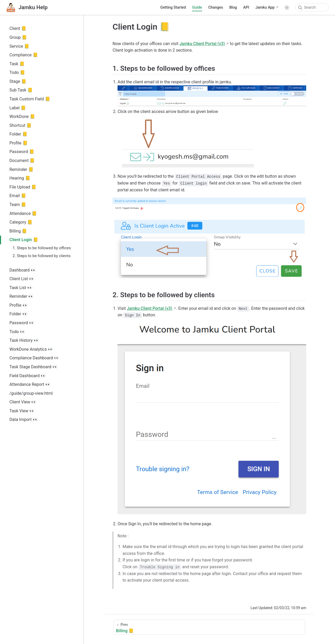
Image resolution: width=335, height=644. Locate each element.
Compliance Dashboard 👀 (34, 358)
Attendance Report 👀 (30, 384)
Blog (233, 7)
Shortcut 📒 (21, 125)
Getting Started (173, 7)
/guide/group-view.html (31, 393)
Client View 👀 (23, 402)
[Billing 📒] (209, 627)
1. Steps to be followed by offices (42, 248)
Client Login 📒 (24, 240)
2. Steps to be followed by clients (42, 256)
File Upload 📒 (23, 187)
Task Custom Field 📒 (30, 99)
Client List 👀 (22, 279)
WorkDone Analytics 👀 (31, 349)
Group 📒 (18, 37)
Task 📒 (17, 64)
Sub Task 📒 (21, 90)
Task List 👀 (21, 288)
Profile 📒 (19, 143)
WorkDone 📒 (22, 117)
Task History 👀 (24, 340)
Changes (216, 7)
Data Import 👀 (24, 420)
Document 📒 (22, 161)
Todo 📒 (17, 72)
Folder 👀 (18, 314)
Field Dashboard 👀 (28, 376)
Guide (197, 7)
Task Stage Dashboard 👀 (33, 367)
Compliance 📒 (24, 55)
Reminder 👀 (21, 296)
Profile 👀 (19, 305)
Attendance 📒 (23, 213)
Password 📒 (22, 152)
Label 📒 (18, 108)
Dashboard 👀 (23, 270)
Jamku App (265, 7)
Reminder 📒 (21, 169)
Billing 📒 (18, 231)
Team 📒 (18, 205)
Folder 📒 (18, 134)
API (246, 7)
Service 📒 (19, 46)
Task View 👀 (22, 411)
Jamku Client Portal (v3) (202, 44)
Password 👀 (22, 323)
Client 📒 (18, 28)
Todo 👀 (17, 332)
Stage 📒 (18, 81)
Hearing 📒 (20, 178)
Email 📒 (18, 196)
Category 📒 (21, 222)
